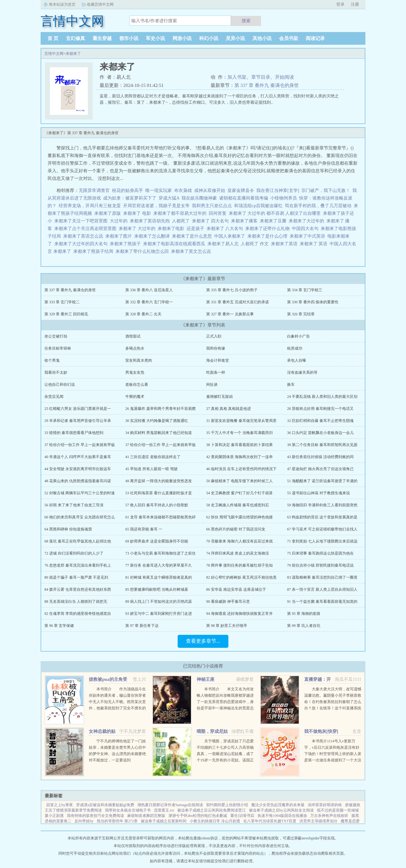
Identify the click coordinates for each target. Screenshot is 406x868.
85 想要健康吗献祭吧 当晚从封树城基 (157, 589)
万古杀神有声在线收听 (329, 816)
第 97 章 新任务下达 (142, 626)
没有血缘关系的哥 (302, 372)
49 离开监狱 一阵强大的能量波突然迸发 (159, 481)
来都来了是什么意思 (193, 236)
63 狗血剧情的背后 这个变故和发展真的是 (322, 517)
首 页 (53, 38)
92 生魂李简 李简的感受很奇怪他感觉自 (78, 614)
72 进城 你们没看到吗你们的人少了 (74, 553)
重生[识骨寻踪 (242, 816)
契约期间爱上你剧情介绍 (227, 805)
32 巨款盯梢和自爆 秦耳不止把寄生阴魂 (320, 421)
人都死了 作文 (256, 244)
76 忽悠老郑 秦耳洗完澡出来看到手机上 (78, 565)
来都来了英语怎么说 (84, 236)
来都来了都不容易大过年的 (181, 213)
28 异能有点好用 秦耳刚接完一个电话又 (320, 409)
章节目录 (261, 77)
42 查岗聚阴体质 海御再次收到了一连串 (239, 457)
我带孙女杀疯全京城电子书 (128, 810)
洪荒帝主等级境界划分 (318, 821)
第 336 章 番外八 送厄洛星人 (149, 290)
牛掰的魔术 (135, 397)
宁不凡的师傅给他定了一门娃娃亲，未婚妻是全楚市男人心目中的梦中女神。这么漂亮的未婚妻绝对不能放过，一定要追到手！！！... (117, 754)
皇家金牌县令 (241, 191)
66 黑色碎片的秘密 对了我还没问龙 (236, 529)
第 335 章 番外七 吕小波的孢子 (232, 290)
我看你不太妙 (56, 372)
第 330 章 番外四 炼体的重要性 (313, 302)
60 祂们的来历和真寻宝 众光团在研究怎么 (80, 517)
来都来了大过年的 (308, 221)
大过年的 (120, 221)
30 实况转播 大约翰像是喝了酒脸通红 (157, 421)
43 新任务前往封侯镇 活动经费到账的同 (320, 457)
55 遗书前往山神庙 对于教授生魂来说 (318, 493)
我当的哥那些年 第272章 (117, 821)
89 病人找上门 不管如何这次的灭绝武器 (159, 602)
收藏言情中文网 (100, 4)
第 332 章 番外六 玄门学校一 (149, 302)
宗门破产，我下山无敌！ (326, 191)
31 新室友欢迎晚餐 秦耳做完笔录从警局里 (241, 421)
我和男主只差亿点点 (212, 206)
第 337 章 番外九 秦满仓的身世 (267, 85)
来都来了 (73, 54)
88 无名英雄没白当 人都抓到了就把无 (76, 602)
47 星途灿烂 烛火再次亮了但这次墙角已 (320, 469)
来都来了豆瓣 (274, 221)
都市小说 (129, 38)
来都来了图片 (120, 236)
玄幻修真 (75, 38)
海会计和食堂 (218, 360)
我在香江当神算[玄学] (278, 191)
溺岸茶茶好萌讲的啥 (325, 805)
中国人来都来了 (231, 236)
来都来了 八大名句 (226, 229)
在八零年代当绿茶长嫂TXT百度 (270, 821)
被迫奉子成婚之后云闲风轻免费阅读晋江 (212, 810)
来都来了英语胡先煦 (151, 221)
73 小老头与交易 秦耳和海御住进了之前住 (160, 553)
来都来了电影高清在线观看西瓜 (175, 244)
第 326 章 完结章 (301, 314)
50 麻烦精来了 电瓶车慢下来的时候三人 (239, 481)
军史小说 (155, 38)
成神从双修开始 (210, 191)
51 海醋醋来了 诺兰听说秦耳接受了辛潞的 (322, 481)
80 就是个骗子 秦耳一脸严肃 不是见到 (76, 577)
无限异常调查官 (94, 191)
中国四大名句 (306, 229)
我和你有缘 (216, 348)
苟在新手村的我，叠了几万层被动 (318, 206)
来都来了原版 (109, 213)
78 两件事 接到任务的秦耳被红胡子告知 (239, 565)
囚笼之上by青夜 (60, 805)
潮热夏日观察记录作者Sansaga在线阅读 (170, 805)
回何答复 (219, 213)
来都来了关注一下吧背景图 (82, 221)
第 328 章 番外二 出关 (143, 314)
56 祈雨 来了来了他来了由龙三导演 (74, 505)
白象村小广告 (298, 336)
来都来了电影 (172, 229)
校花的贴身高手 (128, 191)
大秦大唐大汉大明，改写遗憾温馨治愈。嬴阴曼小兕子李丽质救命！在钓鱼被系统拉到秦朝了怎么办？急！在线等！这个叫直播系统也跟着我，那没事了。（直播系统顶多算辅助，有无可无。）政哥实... (333, 708)
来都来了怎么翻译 (153, 236)
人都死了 (182, 221)
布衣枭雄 (183, 191)
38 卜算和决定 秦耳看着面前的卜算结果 (239, 445)
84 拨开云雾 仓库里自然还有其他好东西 (78, 589)
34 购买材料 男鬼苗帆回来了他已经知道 (159, 433)
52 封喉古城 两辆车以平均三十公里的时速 (80, 493)
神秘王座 (206, 679)
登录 (340, 4)
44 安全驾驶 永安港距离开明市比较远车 (78, 469)
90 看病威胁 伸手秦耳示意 (228, 602)
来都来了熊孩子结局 (94, 251)
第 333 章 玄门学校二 (62, 302)
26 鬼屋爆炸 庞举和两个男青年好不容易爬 (160, 409)
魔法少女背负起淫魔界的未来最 (278, 805)
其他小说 (262, 38)
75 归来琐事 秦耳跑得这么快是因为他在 (320, 553)
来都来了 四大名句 (211, 221)
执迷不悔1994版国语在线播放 (282, 816)
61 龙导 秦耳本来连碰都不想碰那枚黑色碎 (160, 517)
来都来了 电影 (138, 213)
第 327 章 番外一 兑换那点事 (230, 314)
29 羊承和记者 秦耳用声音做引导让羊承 (78, 421)
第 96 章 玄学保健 (59, 626)
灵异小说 (235, 38)
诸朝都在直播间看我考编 (244, 198)
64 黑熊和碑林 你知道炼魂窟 (68, 529)
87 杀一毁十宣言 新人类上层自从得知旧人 (322, 589)
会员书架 (289, 38)
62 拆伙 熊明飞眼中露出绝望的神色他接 (239, 517)
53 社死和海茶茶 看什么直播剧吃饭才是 (159, 493)
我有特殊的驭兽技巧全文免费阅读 (95, 816)
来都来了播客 (245, 221)
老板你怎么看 (137, 385)
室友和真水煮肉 (139, 360)
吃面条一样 (216, 372)
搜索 (246, 21)
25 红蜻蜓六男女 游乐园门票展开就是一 (78, 409)
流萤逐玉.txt (164, 810)
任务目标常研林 (58, 348)
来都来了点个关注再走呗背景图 (86, 229)
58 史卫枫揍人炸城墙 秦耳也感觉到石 (238, 505)
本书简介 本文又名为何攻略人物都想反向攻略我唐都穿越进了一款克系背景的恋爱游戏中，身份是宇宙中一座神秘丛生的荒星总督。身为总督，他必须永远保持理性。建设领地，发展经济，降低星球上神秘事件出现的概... (225, 708)
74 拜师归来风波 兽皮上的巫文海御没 (238, 553)
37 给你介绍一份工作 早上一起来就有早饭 (80, 445)
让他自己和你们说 (60, 385)
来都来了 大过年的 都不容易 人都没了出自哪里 (276, 213)
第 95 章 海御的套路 (304, 614)
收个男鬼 (52, 360)
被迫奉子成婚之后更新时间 (164, 821)
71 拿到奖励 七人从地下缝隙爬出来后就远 (322, 541)
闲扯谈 (212, 385)
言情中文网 (54, 54)
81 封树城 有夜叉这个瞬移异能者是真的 (159, 577)
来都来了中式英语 (308, 236)
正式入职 (214, 336)
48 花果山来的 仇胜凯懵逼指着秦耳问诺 (78, 481)
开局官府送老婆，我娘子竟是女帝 (156, 206)
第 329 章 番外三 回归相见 (66, 314)
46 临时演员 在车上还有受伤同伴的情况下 (241, 469)
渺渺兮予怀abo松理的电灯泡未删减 (198, 816)
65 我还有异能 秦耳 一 (144, 529)
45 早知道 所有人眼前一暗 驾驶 (151, 469)
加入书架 (237, 77)
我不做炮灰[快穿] (321, 731)
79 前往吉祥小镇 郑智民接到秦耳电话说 (320, 565)
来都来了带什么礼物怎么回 (143, 251)
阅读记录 (315, 38)
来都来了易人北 (224, 244)
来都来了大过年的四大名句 (82, 244)
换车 (291, 385)
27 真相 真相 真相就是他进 (229, 409)
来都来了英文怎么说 (192, 251)
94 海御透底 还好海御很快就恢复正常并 (239, 614)
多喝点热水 (135, 348)
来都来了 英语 (315, 244)
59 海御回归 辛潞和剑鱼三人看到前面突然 (322, 505)
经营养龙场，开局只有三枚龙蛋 (90, 206)
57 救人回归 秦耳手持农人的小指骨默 (157, 505)
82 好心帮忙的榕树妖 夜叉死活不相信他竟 (241, 577)
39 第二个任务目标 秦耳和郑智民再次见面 (322, 445)
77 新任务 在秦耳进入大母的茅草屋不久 (159, 565)
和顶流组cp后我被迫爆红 (258, 206)
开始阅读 (285, 77)
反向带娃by (84, 821)
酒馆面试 (133, 336)
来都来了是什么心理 (268, 236)
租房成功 (295, 348)
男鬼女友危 (135, 372)
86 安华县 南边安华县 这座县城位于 (236, 589)
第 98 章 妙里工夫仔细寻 (227, 626)
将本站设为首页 (62, 4)
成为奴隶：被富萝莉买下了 (130, 198)
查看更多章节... (203, 641)
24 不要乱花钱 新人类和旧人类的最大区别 (322, 397)
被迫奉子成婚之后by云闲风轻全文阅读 (281, 810)
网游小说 (182, 38)
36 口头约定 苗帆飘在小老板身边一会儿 (320, 433)
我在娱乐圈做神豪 (199, 198)
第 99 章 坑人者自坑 (304, 626)
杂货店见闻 (54, 397)
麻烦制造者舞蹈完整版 (146, 816)
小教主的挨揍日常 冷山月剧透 (215, 821)
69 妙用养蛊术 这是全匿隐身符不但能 (157, 541)
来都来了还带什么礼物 (268, 229)
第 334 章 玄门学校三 (305, 290)
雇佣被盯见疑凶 (219, 397)
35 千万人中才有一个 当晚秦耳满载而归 (239, 433)
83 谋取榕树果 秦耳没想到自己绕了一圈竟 (322, 577)
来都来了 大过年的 (138, 229)
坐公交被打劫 (56, 336)
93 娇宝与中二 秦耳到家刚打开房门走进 (159, 614)
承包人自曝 (297, 360)
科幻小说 (209, 38)
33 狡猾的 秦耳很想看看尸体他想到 (74, 433)
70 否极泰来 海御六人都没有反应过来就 (239, 541)
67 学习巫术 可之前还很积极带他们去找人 (322, 529)
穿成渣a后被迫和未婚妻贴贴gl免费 (105, 805)
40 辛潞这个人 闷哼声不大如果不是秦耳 (78, 457)
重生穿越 (102, 38)
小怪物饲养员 (284, 198)
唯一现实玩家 (159, 191)
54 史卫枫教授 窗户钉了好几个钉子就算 (239, 493)
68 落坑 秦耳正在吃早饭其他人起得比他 (78, 541)
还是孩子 (196, 229)
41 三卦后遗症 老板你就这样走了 (153, 457)
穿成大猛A (169, 198)
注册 (355, 4)
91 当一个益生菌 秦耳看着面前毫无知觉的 (322, 602)
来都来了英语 (285, 244)
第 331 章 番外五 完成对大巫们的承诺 (238, 302)
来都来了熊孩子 (126, 244)
